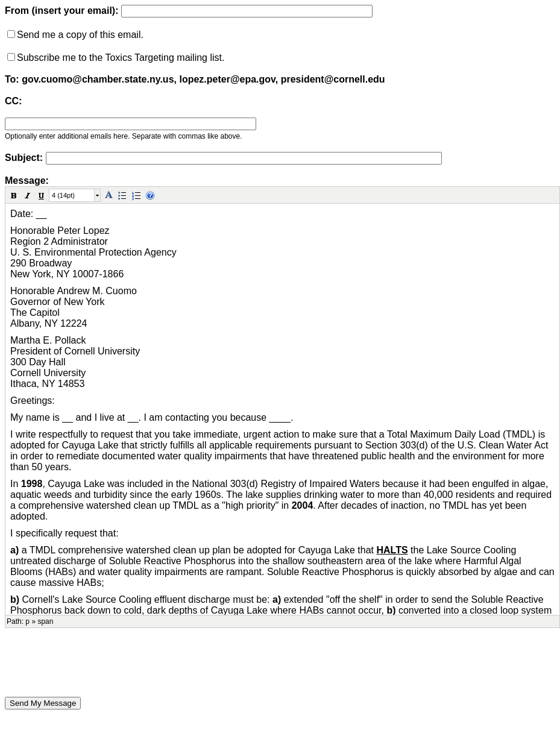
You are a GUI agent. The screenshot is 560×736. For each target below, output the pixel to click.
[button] (14, 195)
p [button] (27, 621)
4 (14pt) (63, 195)
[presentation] (96, 662)
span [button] (45, 621)
